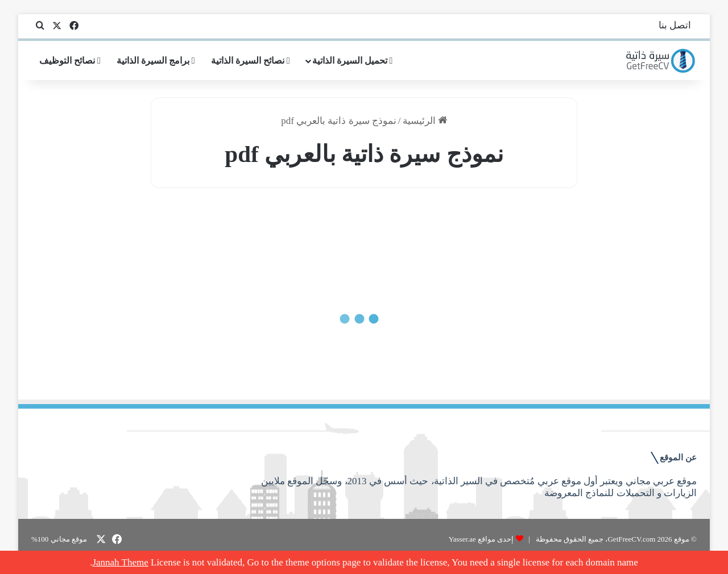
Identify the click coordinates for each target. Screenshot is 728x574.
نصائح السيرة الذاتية (251, 61)
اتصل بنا (675, 25)
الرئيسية (425, 121)
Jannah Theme (120, 562)
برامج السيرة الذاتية (156, 61)
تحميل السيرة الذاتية (353, 61)
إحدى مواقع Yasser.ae (481, 539)
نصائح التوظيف (70, 61)
